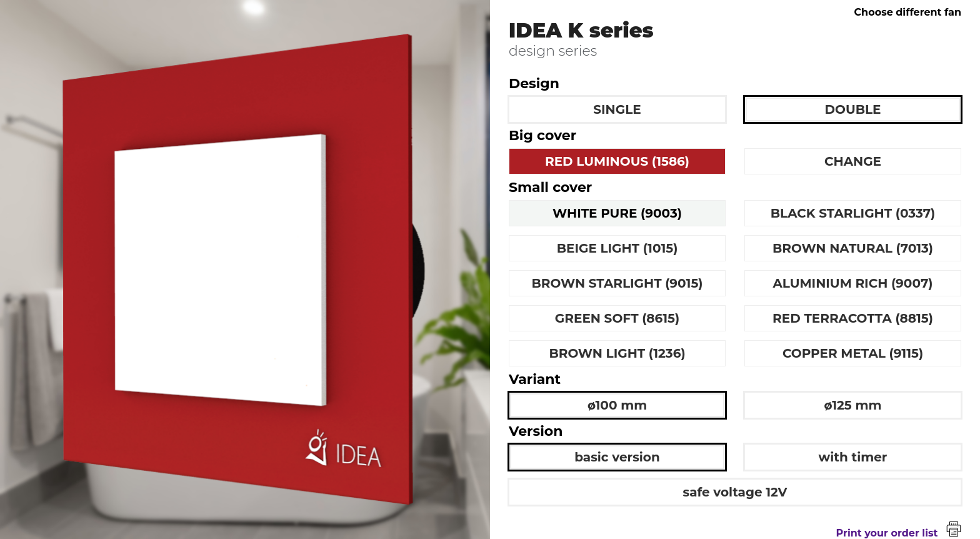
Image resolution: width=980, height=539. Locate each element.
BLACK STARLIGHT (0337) (853, 213)
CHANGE (853, 161)
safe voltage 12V (735, 492)
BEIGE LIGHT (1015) (617, 248)
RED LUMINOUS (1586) (617, 161)
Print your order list (899, 533)
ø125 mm (853, 405)
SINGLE (617, 109)
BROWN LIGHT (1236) (617, 353)
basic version (617, 457)
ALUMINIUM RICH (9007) (853, 283)
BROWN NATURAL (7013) (853, 248)
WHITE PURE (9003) (617, 213)
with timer (853, 457)
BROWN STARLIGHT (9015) (617, 283)
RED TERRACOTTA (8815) (853, 318)
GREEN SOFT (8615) (617, 318)
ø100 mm (617, 405)
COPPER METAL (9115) (853, 353)
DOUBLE (853, 109)
